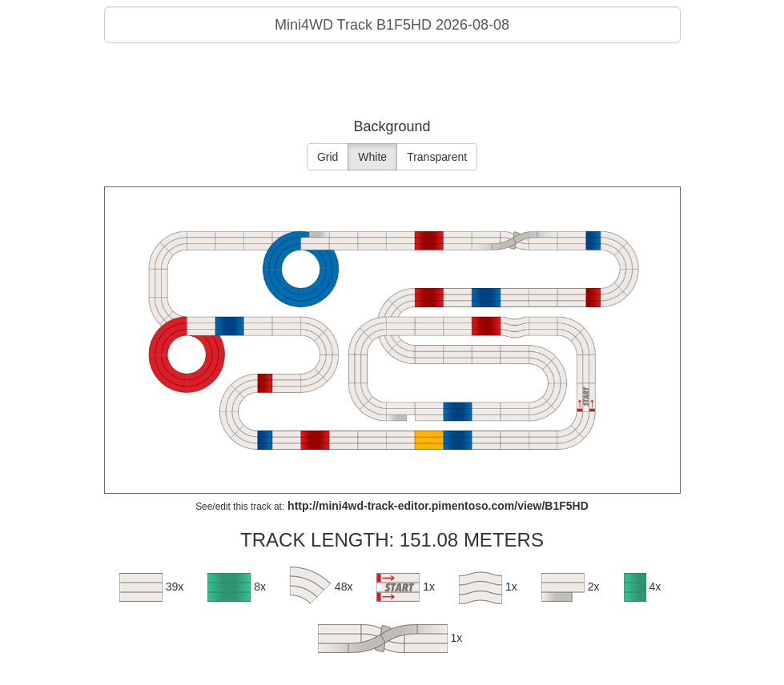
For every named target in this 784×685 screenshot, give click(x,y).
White (372, 157)
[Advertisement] (392, 83)
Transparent (437, 157)
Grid (328, 157)
